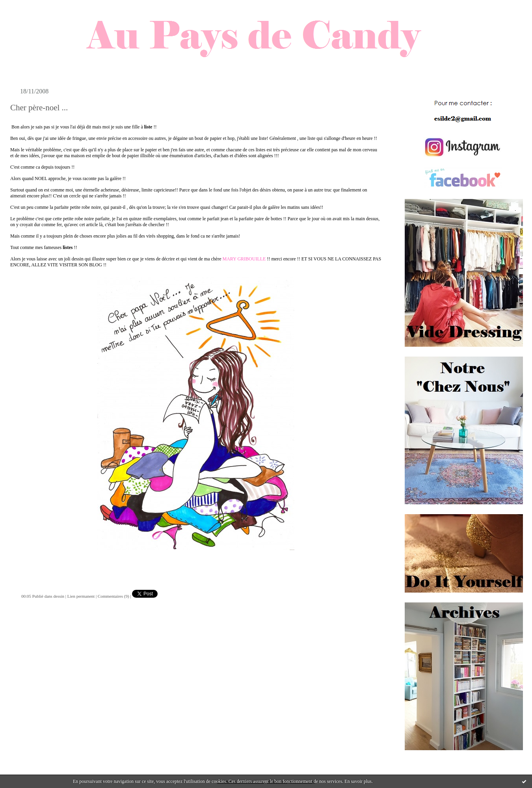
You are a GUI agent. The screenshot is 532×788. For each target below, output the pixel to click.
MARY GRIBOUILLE (244, 259)
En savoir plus (358, 781)
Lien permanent (81, 596)
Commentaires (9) (113, 596)
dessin (59, 596)
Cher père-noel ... (39, 108)
